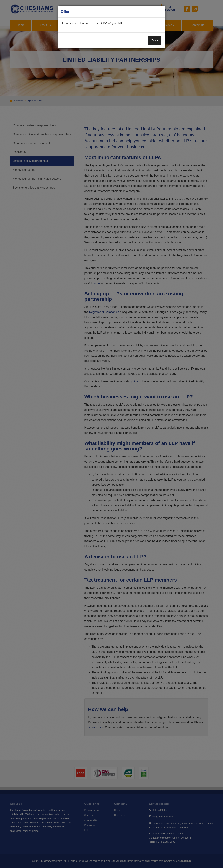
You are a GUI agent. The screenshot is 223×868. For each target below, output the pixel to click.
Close (154, 40)
